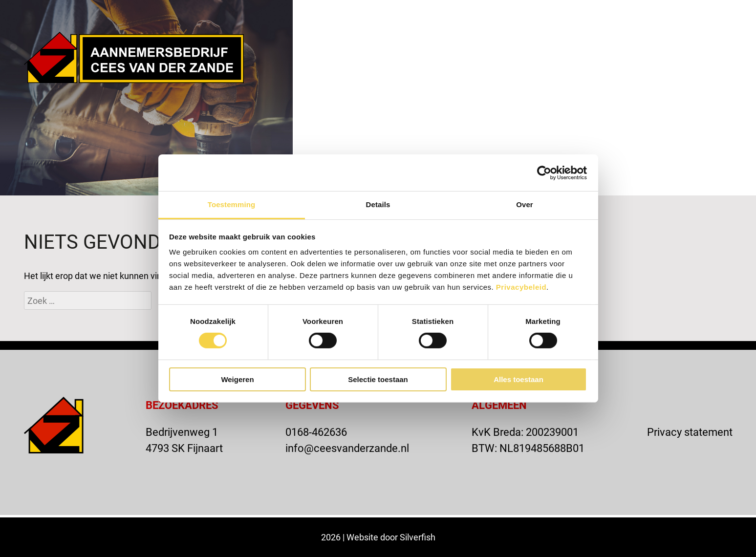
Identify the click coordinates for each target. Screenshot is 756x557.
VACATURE (576, 16)
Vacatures (703, 58)
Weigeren (237, 379)
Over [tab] (525, 204)
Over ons (410, 58)
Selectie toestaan (378, 379)
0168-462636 (316, 432)
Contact (628, 58)
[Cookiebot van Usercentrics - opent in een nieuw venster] (544, 172)
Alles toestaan (518, 379)
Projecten (486, 58)
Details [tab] (378, 204)
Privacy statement (690, 432)
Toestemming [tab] (232, 204)
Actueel (560, 58)
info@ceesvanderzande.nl (347, 448)
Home (347, 58)
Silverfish (418, 537)
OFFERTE (646, 16)
